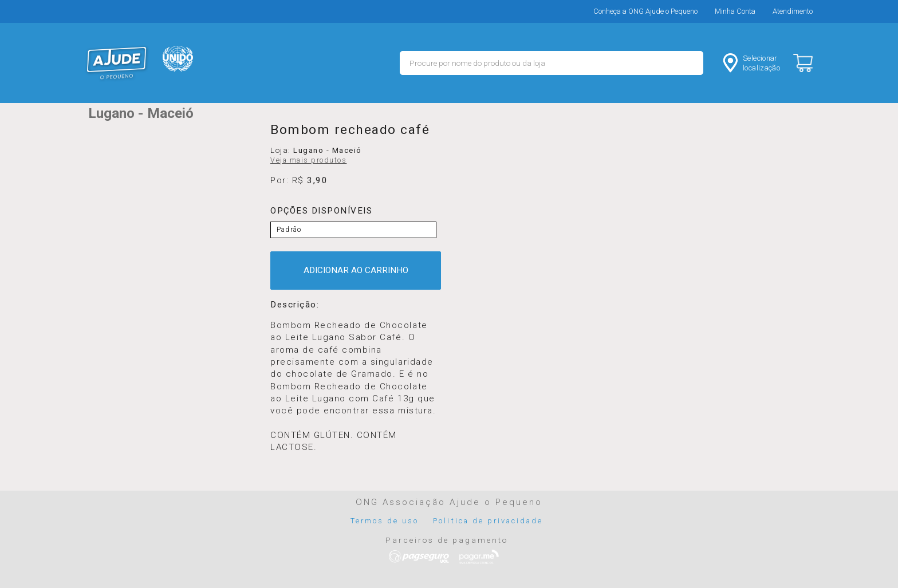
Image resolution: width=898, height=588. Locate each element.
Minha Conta (735, 11)
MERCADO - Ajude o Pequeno (117, 63)
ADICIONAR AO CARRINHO (356, 270)
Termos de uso (385, 521)
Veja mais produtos (308, 160)
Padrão (289, 230)
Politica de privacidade (488, 521)
